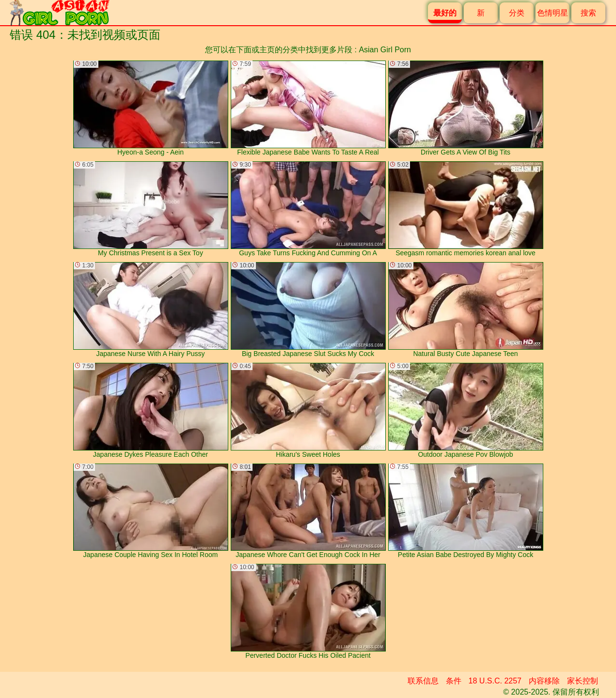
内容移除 (544, 681)
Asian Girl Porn (385, 50)
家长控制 (583, 681)
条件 (454, 681)
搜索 (588, 13)
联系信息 (423, 681)
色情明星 (553, 13)
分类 (517, 13)
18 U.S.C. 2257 (495, 681)
